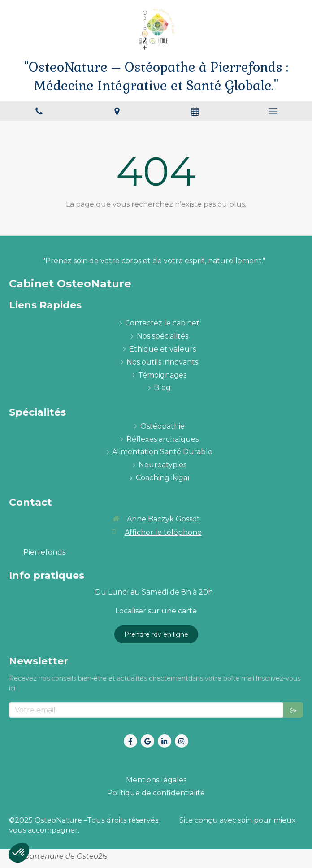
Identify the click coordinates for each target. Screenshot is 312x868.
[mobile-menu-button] (273, 111)
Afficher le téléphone (163, 532)
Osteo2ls (92, 856)
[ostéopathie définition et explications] (162, 427)
